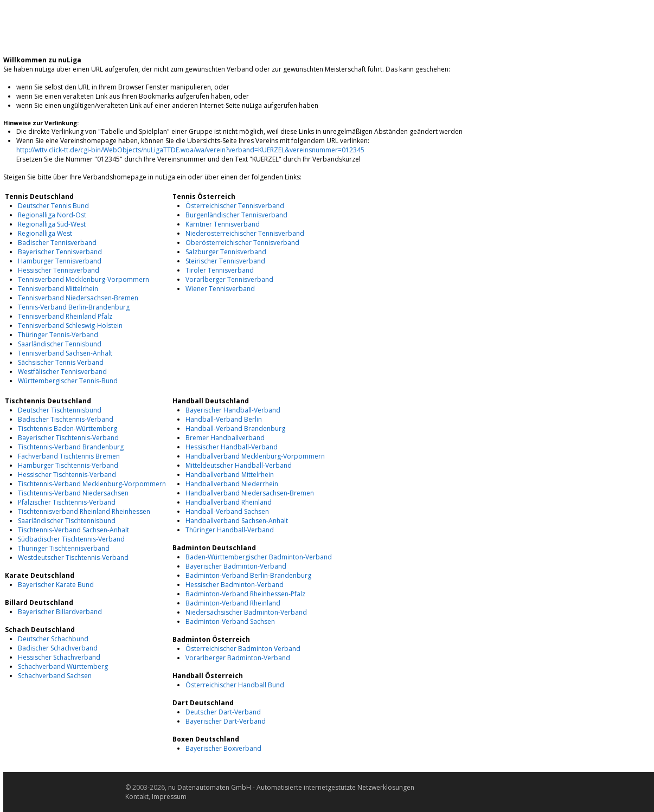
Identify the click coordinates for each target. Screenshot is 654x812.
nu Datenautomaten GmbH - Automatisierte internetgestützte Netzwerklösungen (291, 787)
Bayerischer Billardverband (60, 612)
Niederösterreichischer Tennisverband (245, 233)
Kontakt (137, 797)
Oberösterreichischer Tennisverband (242, 243)
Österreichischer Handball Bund (235, 685)
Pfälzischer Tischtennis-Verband (67, 502)
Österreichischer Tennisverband (235, 206)
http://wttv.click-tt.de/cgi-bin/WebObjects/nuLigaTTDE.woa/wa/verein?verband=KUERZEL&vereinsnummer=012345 (190, 150)
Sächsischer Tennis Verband (61, 362)
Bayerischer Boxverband (223, 748)
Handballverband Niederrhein (232, 484)
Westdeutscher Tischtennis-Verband (73, 558)
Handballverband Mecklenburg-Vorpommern (255, 456)
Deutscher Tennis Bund (53, 206)
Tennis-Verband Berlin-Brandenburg (74, 307)
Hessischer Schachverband (59, 657)
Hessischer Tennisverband (59, 270)
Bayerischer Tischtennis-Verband (68, 438)
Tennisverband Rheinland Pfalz (65, 316)
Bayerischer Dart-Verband (226, 721)
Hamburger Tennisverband (60, 261)
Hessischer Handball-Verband (232, 447)
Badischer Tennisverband (57, 243)
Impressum (169, 797)
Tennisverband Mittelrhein (58, 289)
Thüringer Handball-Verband (230, 530)
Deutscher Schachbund (53, 639)
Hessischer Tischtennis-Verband (67, 475)
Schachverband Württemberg (63, 666)
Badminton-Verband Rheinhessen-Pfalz (245, 594)
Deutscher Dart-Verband (223, 712)
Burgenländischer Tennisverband (236, 215)
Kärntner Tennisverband (223, 224)
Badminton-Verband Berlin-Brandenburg (248, 575)
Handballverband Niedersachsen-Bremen (250, 493)
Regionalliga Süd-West (52, 224)
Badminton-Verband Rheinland (233, 603)
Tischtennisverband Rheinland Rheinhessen (84, 511)
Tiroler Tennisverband (220, 270)
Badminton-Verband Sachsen (230, 621)
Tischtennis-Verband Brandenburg (71, 447)
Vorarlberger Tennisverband (229, 279)
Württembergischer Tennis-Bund (68, 381)
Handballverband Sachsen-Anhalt (237, 521)
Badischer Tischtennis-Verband (66, 419)
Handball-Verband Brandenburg (235, 428)
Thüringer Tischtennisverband (64, 548)
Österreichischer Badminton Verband (243, 649)
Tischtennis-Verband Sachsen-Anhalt (73, 530)
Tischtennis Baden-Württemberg (68, 428)
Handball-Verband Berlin (224, 419)
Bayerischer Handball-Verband (233, 410)
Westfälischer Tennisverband (62, 372)
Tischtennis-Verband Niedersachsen (73, 493)
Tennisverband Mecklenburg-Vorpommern (84, 279)
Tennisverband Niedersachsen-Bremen (78, 298)
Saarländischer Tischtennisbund (67, 521)
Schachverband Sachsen (55, 676)
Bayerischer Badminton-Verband (236, 566)
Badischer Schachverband (58, 648)
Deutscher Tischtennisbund (60, 410)
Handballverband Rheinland (229, 502)
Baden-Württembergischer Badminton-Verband (259, 557)
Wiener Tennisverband (220, 289)
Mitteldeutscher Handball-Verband (239, 465)
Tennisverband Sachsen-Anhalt (65, 353)
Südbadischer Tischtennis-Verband (71, 539)
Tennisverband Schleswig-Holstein (70, 326)
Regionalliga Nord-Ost (52, 215)
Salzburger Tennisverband (226, 252)
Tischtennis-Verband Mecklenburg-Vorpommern (92, 484)
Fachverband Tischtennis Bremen (69, 456)
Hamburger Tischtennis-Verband (68, 465)
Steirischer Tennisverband (225, 261)
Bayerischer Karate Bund (56, 585)
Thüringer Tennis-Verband (58, 335)
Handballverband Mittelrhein (230, 475)
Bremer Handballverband (225, 438)
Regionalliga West (45, 233)
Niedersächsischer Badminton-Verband (246, 612)
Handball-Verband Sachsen (227, 511)
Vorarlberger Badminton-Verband (238, 658)
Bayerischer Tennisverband (60, 252)
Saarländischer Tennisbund (60, 344)
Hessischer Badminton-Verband (235, 585)
